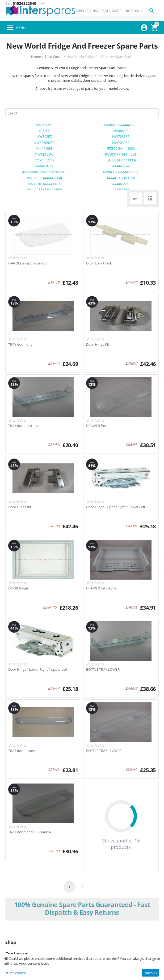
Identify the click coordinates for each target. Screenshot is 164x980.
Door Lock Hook (99, 263)
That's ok (150, 973)
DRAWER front (97, 426)
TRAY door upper (22, 751)
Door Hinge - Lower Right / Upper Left (38, 670)
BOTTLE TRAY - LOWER (104, 751)
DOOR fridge (18, 588)
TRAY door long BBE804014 (29, 832)
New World (54, 57)
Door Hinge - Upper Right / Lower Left (116, 507)
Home (36, 57)
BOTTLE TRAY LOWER (103, 670)
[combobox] (114, 11)
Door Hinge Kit (98, 345)
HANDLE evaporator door (29, 263)
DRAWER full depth (101, 588)
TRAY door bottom (23, 426)
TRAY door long (20, 345)
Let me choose (15, 973)
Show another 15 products (121, 844)
